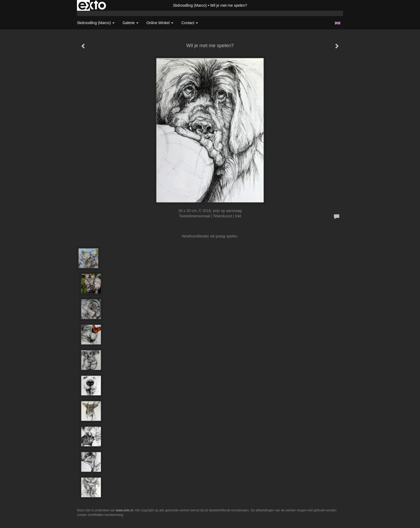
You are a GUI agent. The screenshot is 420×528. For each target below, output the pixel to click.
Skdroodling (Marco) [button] (96, 23)
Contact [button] (190, 23)
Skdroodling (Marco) (190, 5)
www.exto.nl (124, 510)
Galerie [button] (130, 23)
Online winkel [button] (160, 23)
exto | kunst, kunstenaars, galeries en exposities (92, 5)
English (338, 23)
